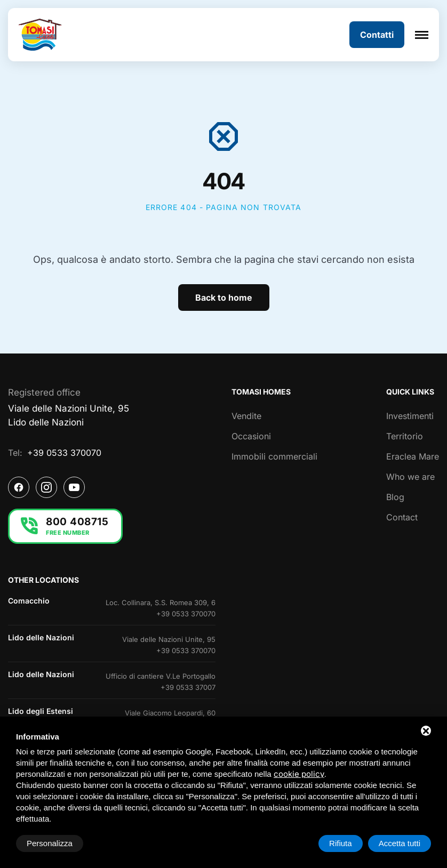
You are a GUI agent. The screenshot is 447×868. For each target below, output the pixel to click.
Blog (395, 497)
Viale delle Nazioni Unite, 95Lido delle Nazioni (69, 415)
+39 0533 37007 (188, 687)
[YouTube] (74, 487)
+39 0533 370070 (64, 453)
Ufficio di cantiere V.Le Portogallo (161, 676)
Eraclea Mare (413, 456)
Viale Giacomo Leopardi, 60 (170, 713)
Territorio (405, 436)
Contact (402, 517)
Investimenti (410, 416)
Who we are (410, 477)
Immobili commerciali (274, 456)
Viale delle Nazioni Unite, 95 (169, 639)
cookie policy (299, 774)
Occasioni (251, 436)
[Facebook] (19, 487)
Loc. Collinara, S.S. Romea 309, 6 (161, 602)
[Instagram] (46, 487)
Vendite (246, 416)
